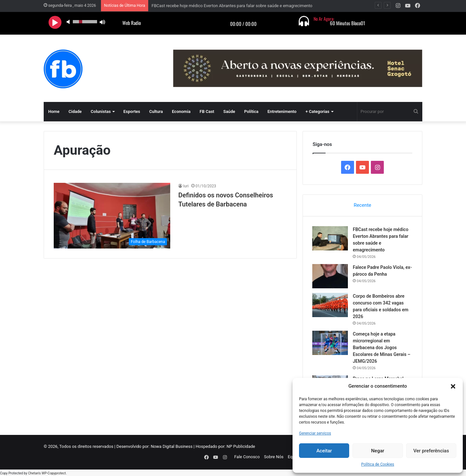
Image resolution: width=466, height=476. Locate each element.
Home (54, 111)
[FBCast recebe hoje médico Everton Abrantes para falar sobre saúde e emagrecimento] (330, 238)
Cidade (75, 111)
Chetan (33, 473)
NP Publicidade (241, 447)
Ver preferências (431, 451)
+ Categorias (317, 111)
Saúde (229, 111)
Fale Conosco (247, 457)
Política (251, 111)
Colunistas (101, 111)
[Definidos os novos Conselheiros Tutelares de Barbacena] (112, 216)
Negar (378, 451)
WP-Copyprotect (54, 473)
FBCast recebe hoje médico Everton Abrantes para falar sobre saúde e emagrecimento (232, 6)
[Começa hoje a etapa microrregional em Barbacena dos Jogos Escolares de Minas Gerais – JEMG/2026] (330, 343)
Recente (362, 205)
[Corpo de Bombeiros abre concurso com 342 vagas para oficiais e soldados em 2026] (330, 305)
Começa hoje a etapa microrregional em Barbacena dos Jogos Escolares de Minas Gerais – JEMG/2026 (382, 348)
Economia (181, 111)
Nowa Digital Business (172, 447)
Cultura (156, 111)
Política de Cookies (378, 464)
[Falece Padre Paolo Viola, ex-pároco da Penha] (330, 276)
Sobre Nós (274, 457)
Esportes (132, 111)
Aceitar (324, 451)
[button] (453, 386)
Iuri (186, 186)
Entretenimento (282, 111)
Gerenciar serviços (315, 433)
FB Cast (207, 111)
